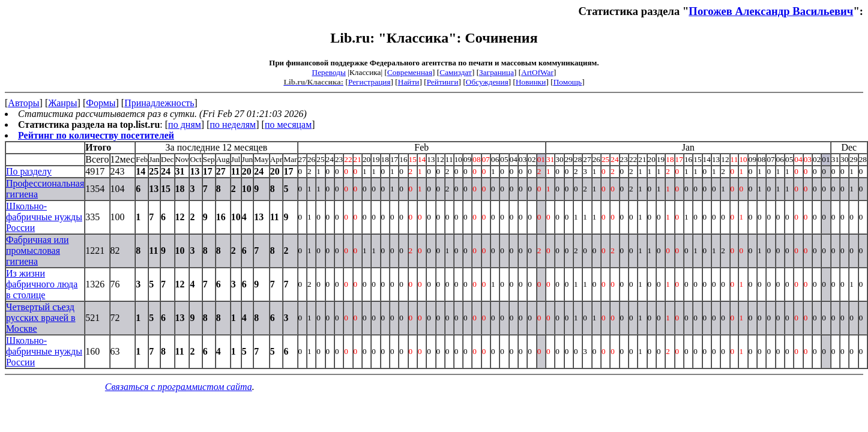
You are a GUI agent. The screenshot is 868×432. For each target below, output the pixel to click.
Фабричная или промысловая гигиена (38, 250)
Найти (409, 82)
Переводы (329, 72)
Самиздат (456, 72)
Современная (410, 72)
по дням (185, 124)
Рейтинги (443, 82)
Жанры (62, 103)
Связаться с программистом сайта (179, 387)
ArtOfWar (537, 72)
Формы (101, 103)
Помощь (568, 82)
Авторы (23, 103)
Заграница (496, 72)
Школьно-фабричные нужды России (44, 217)
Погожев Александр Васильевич (771, 11)
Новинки (531, 82)
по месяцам (288, 124)
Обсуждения (487, 82)
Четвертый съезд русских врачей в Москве (41, 318)
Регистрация (369, 82)
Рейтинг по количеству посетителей (96, 135)
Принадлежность (159, 103)
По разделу (29, 171)
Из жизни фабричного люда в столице (42, 284)
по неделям (233, 124)
